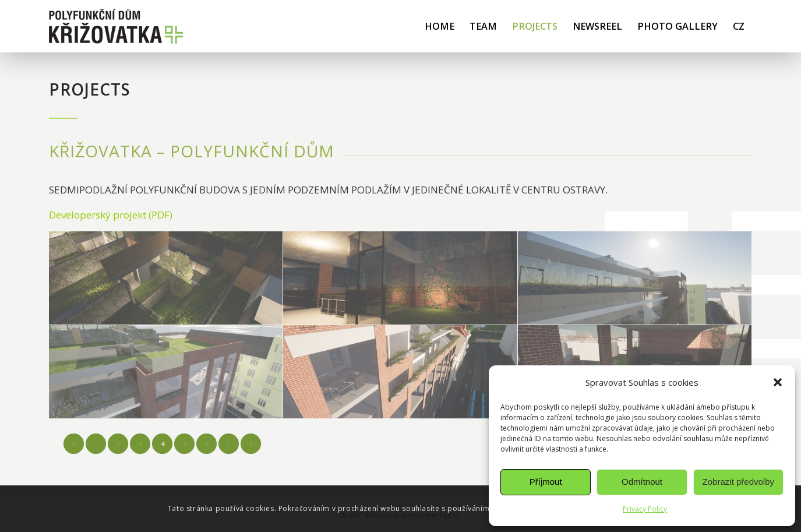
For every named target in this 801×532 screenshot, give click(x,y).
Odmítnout (642, 482)
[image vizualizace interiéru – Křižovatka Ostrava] (166, 278)
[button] (778, 382)
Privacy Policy (645, 509)
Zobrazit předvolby (738, 482)
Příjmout (546, 482)
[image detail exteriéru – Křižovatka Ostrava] (634, 278)
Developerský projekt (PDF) (111, 215)
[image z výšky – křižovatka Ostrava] (166, 372)
